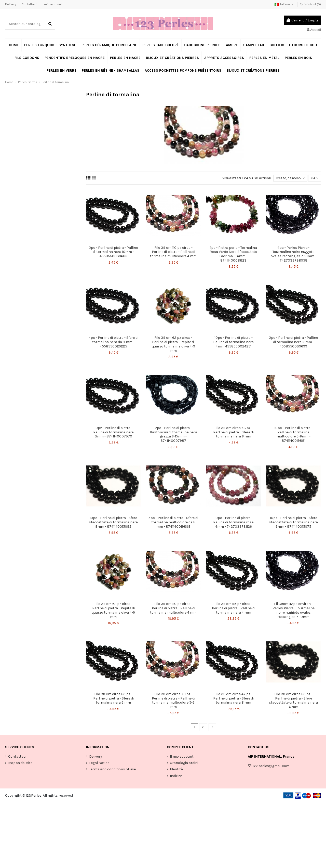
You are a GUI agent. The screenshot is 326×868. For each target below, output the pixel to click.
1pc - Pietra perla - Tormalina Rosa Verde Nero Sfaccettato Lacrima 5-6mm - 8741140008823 (233, 254)
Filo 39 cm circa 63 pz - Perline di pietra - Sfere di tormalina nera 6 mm (233, 433)
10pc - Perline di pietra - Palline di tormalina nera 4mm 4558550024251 (233, 342)
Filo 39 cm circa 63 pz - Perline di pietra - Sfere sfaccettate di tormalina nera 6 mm (293, 701)
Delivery (11, 4)
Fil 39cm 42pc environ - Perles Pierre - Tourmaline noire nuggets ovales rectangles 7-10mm (294, 611)
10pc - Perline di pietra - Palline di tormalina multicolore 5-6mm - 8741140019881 (293, 435)
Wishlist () (310, 4)
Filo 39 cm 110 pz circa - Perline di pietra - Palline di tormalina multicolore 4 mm (173, 252)
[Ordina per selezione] (289, 178)
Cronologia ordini (184, 764)
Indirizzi (176, 777)
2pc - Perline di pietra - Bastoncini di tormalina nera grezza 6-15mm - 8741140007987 (173, 435)
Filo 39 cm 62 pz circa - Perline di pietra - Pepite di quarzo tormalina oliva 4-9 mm (173, 345)
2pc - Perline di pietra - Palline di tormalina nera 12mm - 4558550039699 (293, 342)
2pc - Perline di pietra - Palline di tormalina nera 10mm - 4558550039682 (113, 252)
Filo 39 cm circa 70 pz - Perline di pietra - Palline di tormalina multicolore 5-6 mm (173, 701)
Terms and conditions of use (112, 770)
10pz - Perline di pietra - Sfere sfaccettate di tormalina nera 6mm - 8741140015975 (293, 523)
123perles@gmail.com (271, 767)
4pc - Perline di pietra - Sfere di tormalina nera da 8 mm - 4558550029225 (113, 342)
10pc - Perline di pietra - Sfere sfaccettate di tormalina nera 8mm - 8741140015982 (113, 523)
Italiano (284, 4)
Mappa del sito (20, 764)
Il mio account (52, 4)
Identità (176, 770)
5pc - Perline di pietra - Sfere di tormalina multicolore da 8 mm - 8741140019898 (173, 523)
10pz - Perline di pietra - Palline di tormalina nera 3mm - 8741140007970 (113, 433)
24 (314, 178)
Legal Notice (99, 764)
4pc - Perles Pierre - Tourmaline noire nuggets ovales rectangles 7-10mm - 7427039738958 (294, 254)
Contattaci (29, 4)
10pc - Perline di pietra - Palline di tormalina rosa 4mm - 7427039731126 (233, 523)
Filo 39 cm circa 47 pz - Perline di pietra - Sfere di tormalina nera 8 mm (233, 699)
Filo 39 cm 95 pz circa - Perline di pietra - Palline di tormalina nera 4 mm (234, 609)
